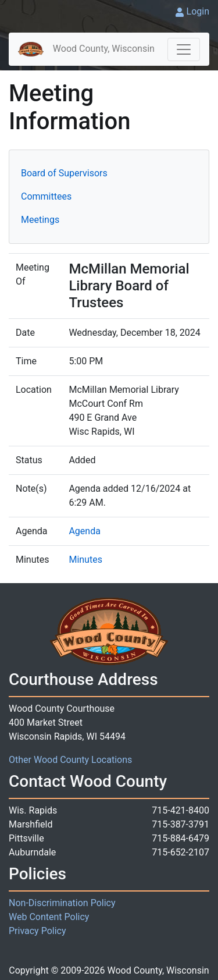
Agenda (84, 531)
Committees (46, 196)
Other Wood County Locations (70, 760)
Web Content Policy (49, 917)
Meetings (40, 220)
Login (198, 11)
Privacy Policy (37, 931)
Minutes (85, 560)
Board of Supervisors (64, 173)
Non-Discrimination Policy (62, 903)
